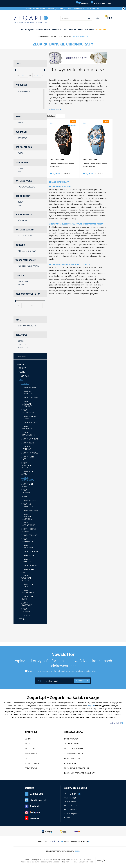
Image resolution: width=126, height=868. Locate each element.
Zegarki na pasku (29, 387)
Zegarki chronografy (28, 479)
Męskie (22, 372)
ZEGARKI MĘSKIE (27, 30)
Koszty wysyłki (71, 739)
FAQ (26, 758)
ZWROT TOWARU (31, 768)
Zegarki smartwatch (27, 428)
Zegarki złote (28, 443)
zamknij (101, 860)
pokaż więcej (55, 109)
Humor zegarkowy (33, 763)
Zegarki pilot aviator (28, 473)
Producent (24, 376)
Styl (21, 380)
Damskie (22, 368)
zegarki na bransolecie (27, 505)
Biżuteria (90, 30)
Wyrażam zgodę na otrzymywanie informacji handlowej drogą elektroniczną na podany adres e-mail (64, 671)
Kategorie (21, 356)
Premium (22, 619)
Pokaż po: (51, 116)
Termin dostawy (71, 744)
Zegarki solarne (29, 422)
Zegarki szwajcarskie (28, 434)
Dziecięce (26, 615)
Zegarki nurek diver (28, 458)
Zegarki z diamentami (26, 448)
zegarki (92, 706)
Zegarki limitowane (26, 491)
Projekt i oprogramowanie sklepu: (63, 851)
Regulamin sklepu (73, 758)
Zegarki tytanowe (30, 453)
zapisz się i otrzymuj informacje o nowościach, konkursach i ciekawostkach (63, 663)
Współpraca (31, 754)
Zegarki (21, 364)
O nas (27, 744)
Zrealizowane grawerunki (76, 768)
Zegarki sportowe (30, 398)
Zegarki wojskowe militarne (26, 465)
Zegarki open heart (27, 485)
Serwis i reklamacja (74, 754)
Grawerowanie (71, 763)
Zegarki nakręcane (27, 604)
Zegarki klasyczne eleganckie (27, 404)
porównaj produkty (101, 3)
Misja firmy (30, 749)
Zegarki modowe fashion (29, 417)
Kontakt (28, 739)
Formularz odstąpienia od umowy (80, 773)
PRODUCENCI (57, 30)
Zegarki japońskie (30, 439)
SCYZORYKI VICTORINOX (74, 30)
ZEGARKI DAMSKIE (43, 30)
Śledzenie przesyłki (74, 749)
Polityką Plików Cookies (82, 859)
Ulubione (82, 3)
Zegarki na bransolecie (27, 393)
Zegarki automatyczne (28, 411)
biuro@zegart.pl (38, 800)
